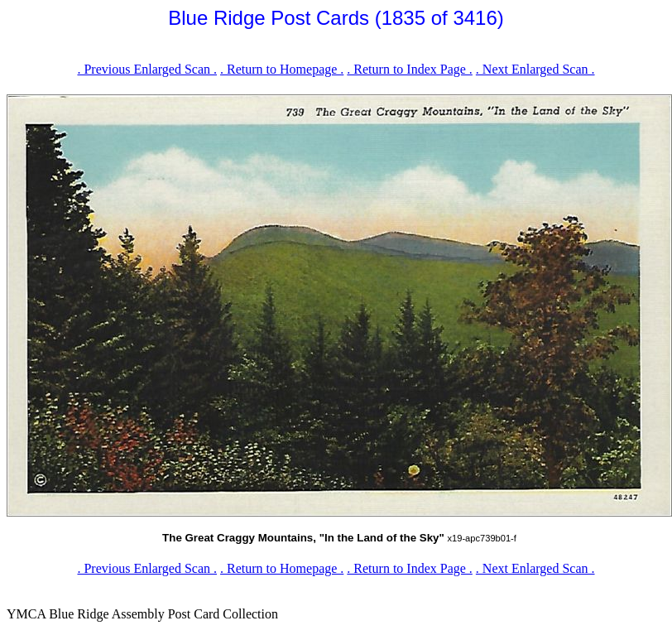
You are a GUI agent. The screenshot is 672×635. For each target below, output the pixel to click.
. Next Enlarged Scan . (535, 69)
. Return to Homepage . (282, 69)
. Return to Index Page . (410, 69)
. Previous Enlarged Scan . (147, 69)
